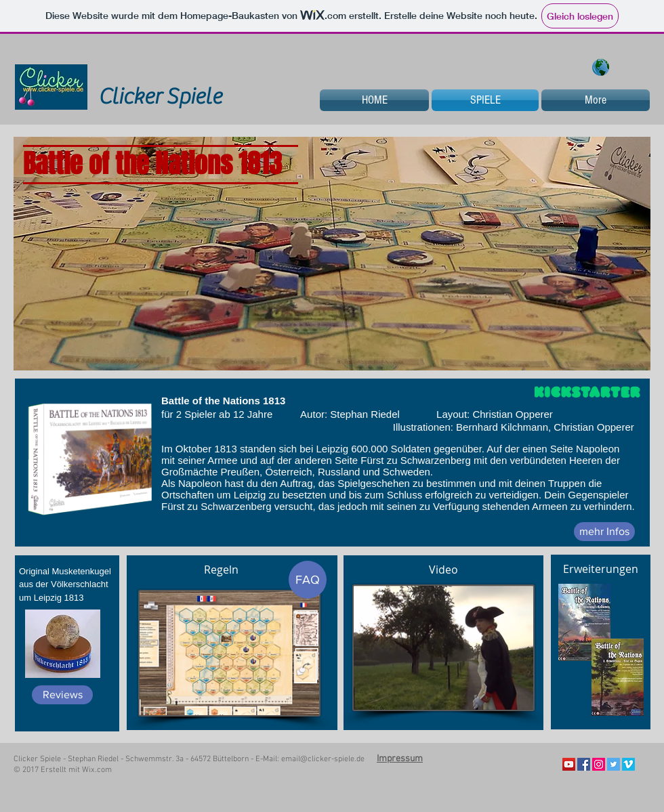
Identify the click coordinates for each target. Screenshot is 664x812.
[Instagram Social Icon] (599, 764)
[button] (332, 254)
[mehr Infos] (604, 532)
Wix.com (97, 770)
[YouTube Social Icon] (569, 764)
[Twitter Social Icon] (614, 764)
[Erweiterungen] (600, 569)
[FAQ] (308, 580)
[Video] (443, 570)
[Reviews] (62, 695)
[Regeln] (221, 570)
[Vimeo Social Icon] (628, 764)
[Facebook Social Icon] (584, 764)
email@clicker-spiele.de (323, 759)
